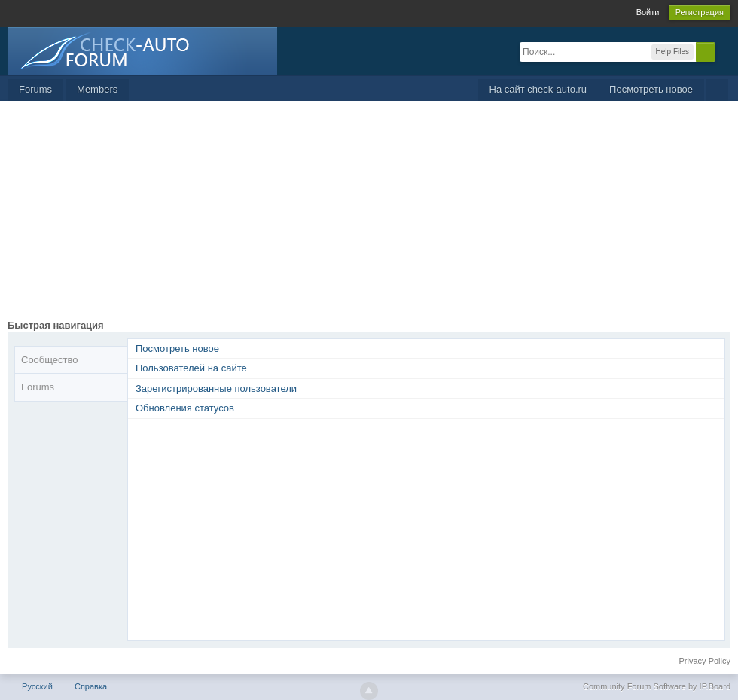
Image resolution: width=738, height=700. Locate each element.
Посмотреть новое (651, 89)
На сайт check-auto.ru (538, 89)
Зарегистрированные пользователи (216, 388)
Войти (648, 12)
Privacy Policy (705, 661)
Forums (35, 89)
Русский (37, 686)
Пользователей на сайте (191, 368)
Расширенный (724, 51)
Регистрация (700, 12)
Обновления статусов (185, 408)
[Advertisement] (369, 214)
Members (97, 89)
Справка (91, 686)
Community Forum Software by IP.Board (657, 686)
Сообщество (50, 360)
